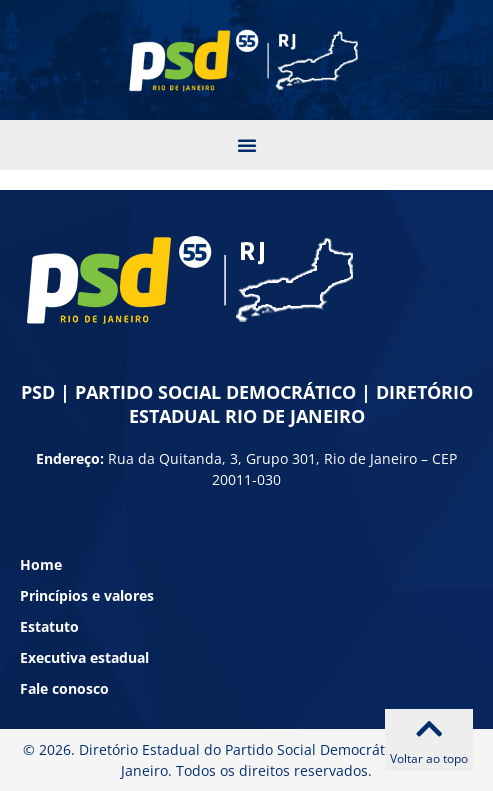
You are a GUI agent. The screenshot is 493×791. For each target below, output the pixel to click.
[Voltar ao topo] (429, 729)
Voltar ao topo (429, 758)
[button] (247, 145)
